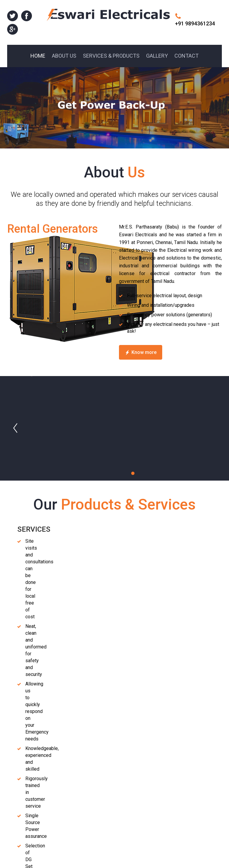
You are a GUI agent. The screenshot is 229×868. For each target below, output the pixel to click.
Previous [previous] (100, 724)
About (174, 773)
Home (174, 766)
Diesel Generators (34, 529)
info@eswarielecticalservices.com (137, 795)
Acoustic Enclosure (37, 542)
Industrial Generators (94, 529)
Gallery (175, 800)
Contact (176, 807)
